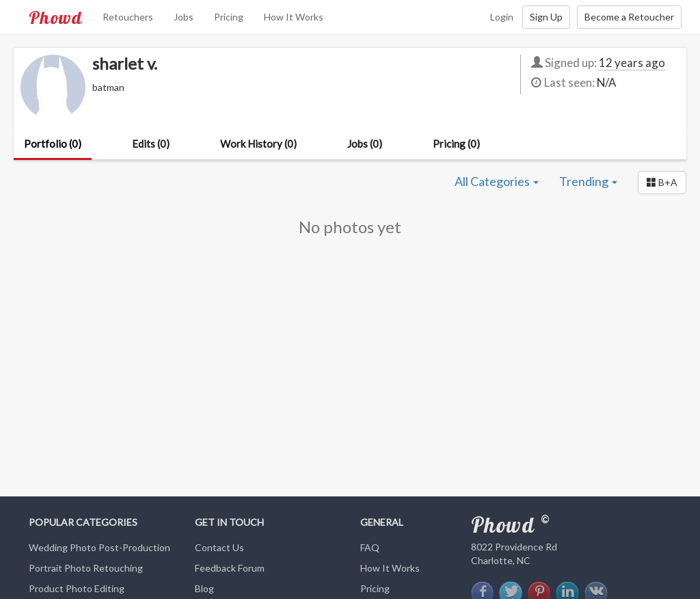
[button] (662, 183)
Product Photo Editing (77, 588)
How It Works (294, 17)
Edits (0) (151, 144)
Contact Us (219, 547)
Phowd (55, 17)
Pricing (229, 17)
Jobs (184, 17)
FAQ (370, 547)
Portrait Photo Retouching (86, 568)
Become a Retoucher (629, 17)
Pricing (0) (456, 144)
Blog (204, 588)
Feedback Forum (230, 568)
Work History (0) (258, 144)
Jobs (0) (365, 144)
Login (502, 17)
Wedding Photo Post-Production (99, 547)
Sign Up (546, 17)
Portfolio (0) (53, 144)
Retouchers (128, 17)
